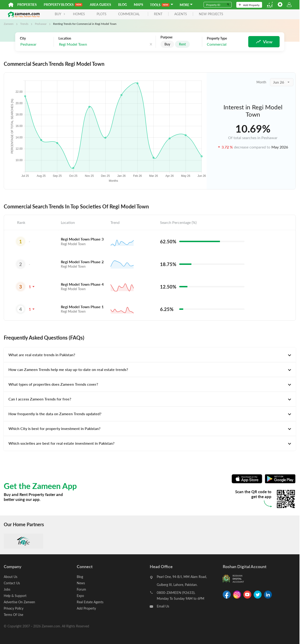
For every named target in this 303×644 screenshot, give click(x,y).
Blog (122, 5)
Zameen (9, 24)
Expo (80, 596)
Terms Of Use (13, 615)
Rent (182, 44)
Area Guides (100, 5)
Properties (27, 5)
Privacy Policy (14, 608)
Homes (79, 14)
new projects (211, 14)
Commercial (129, 14)
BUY (60, 14)
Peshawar (41, 24)
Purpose (166, 37)
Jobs (7, 589)
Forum (81, 589)
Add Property (249, 5)
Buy (167, 44)
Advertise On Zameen (19, 602)
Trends (24, 24)
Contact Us (12, 583)
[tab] (150, 355)
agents (181, 14)
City (23, 38)
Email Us (163, 606)
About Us (11, 577)
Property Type (217, 38)
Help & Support (15, 596)
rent (158, 14)
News (81, 583)
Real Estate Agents (90, 602)
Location (65, 38)
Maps (139, 5)
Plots (102, 14)
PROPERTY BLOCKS (63, 5)
